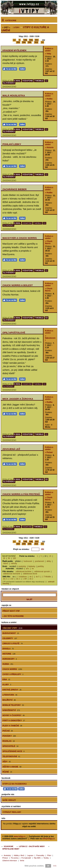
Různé (7, 772)
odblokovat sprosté (42, 572)
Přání (49, 855)
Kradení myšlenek (15, 50)
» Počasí (49, 452)
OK (48, 866)
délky (49, 561)
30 (4, 558)
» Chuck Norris (49, 242)
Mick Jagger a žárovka (18, 399)
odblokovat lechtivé (24, 572)
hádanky (32, 566)
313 (36, 42)
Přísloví (5, 858)
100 (14, 558)
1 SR (25, 579)
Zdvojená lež (11, 449)
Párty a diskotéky (14, 721)
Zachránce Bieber (15, 189)
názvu (6, 563)
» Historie (49, 147)
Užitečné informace (10, 861)
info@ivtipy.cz (49, 839)
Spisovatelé (10, 746)
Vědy (7, 762)
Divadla (8, 649)
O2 (46, 81)
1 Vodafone (22, 577)
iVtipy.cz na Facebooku (15, 784)
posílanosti (39, 561)
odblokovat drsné (30, 574)
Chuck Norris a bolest (18, 285)
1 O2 (11, 579)
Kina (6, 679)
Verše (22, 861)
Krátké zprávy (12, 690)
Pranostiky (40, 855)
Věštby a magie (12, 767)
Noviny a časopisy (14, 715)
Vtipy (16, 28)
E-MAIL (17, 81)
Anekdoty (7, 855)
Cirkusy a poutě (13, 644)
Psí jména (15, 858)
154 (24, 42)
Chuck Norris (12, 669)
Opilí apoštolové (14, 332)
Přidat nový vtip (11, 611)
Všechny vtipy (12, 628)
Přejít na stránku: (21, 549)
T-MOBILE (39, 81)
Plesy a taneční (12, 726)
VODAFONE (28, 81)
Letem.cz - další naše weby (32, 846)
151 (37, 40)
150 (31, 40)
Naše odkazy (9, 800)
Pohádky (9, 736)
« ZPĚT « (6, 28)
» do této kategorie (13, 616)
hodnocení (28, 561)
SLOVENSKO (9, 83)
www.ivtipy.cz (20, 836)
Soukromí (8, 846)
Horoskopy (10, 659)
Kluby (7, 685)
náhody (14, 563)
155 (30, 42)
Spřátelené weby (11, 849)
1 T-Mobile (47, 577)
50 (9, 558)
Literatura (10, 695)
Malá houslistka (14, 95)
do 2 (31, 577)
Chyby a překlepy (13, 674)
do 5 (38, 577)
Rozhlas (9, 741)
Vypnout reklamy (12, 812)
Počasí (8, 731)
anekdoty (22, 566)
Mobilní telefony (13, 705)
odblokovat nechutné (12, 574)
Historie (9, 654)
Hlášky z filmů (19, 855)
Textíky (46, 858)
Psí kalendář (26, 858)
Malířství (9, 700)
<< (14, 40)
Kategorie (11, 21)
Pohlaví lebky (12, 144)
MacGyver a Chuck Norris (20, 238)
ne (33, 569)
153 (18, 42)
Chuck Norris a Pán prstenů (21, 494)
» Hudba (49, 99)
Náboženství (11, 710)
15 (50, 556)
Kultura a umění (49, 50)
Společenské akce (13, 751)
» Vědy (48, 54)
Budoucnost (11, 633)
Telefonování (11, 756)
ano (27, 569)
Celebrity (10, 638)
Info (55, 866)
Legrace (30, 855)
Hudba (8, 664)
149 (25, 40)
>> (42, 42)
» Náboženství (50, 338)
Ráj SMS (37, 858)
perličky (41, 566)
